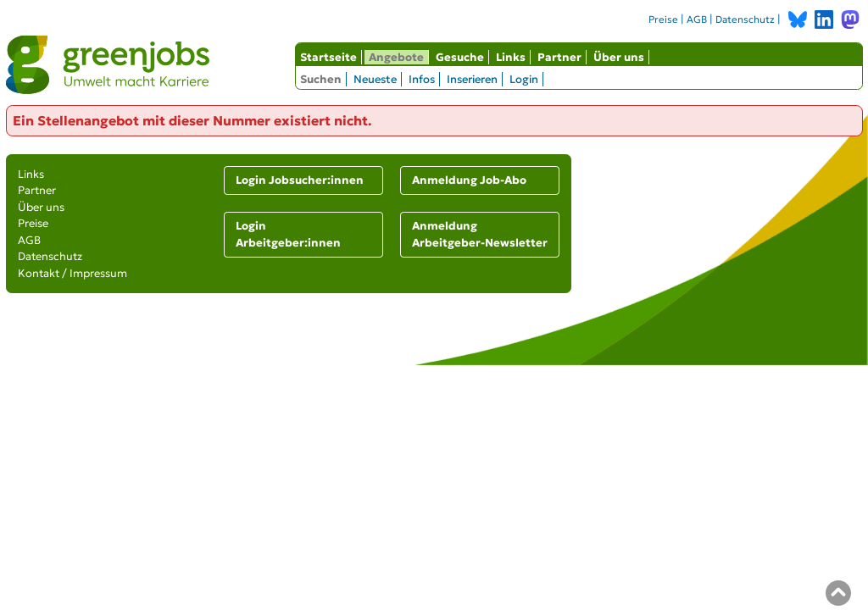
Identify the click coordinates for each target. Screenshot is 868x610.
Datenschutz (745, 19)
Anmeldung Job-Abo (469, 180)
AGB (697, 19)
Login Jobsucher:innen (300, 180)
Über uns (619, 57)
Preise (663, 19)
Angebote (396, 57)
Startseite (328, 57)
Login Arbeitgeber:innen (288, 234)
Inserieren (472, 79)
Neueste (375, 79)
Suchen (321, 79)
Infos (422, 79)
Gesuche (460, 57)
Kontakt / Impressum (72, 273)
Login (524, 79)
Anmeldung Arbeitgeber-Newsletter (480, 234)
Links (511, 57)
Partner (559, 57)
